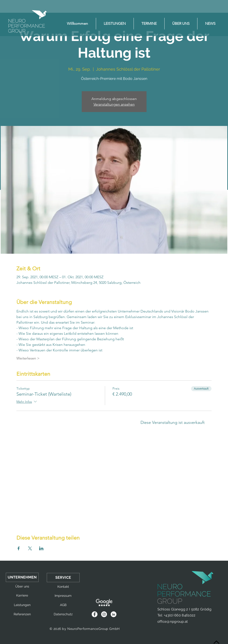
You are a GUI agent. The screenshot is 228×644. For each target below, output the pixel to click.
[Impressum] (63, 596)
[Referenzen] (22, 614)
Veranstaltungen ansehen (114, 104)
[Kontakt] (63, 587)
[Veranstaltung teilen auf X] (30, 548)
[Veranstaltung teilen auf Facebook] (19, 548)
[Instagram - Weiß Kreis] (104, 614)
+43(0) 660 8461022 (180, 615)
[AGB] (63, 605)
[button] (22, 577)
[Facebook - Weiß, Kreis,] (95, 614)
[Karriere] (22, 596)
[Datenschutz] (63, 614)
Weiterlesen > (28, 358)
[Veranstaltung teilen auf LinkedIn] (41, 548)
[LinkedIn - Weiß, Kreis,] (114, 614)
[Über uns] (22, 587)
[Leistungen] (22, 605)
